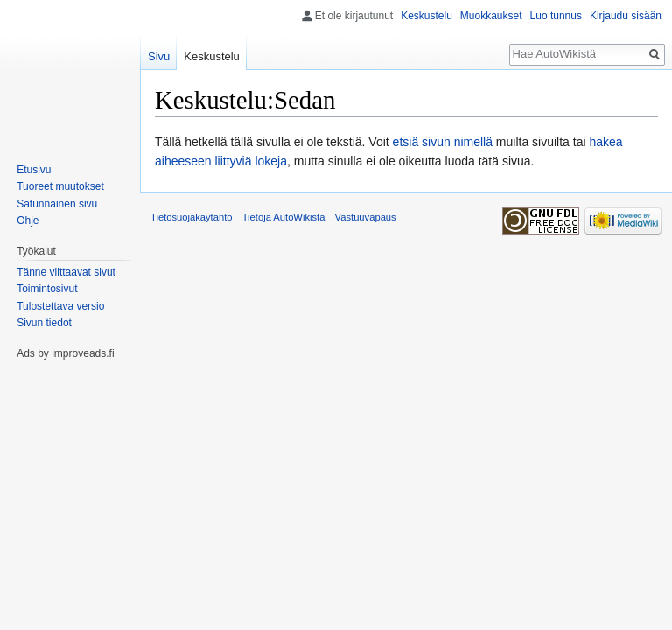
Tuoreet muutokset (60, 186)
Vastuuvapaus (366, 217)
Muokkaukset (491, 16)
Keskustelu (427, 16)
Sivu (159, 56)
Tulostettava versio (60, 306)
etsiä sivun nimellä (443, 142)
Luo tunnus (556, 16)
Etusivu (34, 170)
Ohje (28, 220)
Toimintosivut (47, 289)
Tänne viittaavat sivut (66, 272)
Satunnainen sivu (57, 204)
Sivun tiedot (44, 323)
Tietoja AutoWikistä (284, 217)
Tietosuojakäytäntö (192, 217)
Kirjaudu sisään (626, 16)
